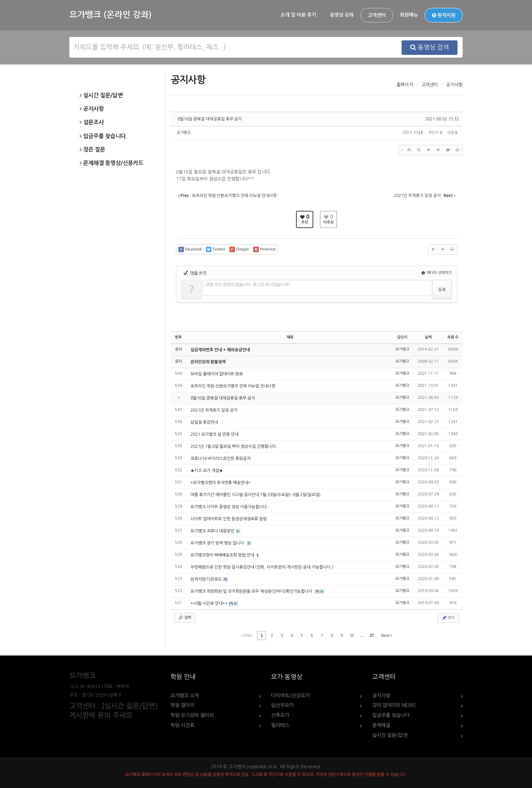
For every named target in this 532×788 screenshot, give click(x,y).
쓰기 (448, 618)
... (362, 636)
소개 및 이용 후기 (298, 15)
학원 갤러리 (182, 705)
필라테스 (280, 725)
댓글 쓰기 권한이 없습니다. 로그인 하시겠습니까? (248, 285)
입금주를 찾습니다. (104, 136)
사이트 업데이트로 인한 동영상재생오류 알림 (229, 519)
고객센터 (377, 15)
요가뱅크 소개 (185, 696)
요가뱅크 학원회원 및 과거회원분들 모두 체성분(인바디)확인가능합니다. (253, 591)
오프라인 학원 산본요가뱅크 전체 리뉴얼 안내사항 (233, 386)
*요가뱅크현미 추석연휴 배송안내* (220, 483)
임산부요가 (282, 705)
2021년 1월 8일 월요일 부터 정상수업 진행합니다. (234, 446)
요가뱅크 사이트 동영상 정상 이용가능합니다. (229, 507)
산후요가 (280, 715)
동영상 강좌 (342, 15)
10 (352, 636)
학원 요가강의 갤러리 (192, 715)
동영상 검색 (430, 47)
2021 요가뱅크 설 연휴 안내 (214, 434)
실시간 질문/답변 (101, 96)
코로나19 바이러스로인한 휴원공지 (220, 459)
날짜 (428, 337)
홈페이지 (405, 85)
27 (372, 636)
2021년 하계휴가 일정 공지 (214, 410)
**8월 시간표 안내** (209, 603)
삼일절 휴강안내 (204, 422)
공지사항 (92, 109)
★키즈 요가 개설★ (207, 471)
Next (386, 636)
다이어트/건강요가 (290, 696)
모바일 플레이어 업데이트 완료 (217, 374)
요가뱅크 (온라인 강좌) (110, 15)
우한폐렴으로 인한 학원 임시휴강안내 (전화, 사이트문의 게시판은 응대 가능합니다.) (262, 567)
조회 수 (453, 337)
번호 (178, 337)
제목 (290, 337)
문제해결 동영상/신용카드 (112, 163)
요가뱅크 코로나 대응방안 (213, 531)
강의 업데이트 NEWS (394, 705)
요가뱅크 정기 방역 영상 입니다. (218, 543)
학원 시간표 (182, 725)
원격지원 (444, 15)
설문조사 (92, 122)
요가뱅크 (184, 133)
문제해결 (381, 725)
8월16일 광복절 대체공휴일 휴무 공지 (210, 119)
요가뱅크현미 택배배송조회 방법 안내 (223, 555)
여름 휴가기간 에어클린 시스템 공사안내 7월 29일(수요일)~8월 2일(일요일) (255, 495)
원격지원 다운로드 (207, 579)
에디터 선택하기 (437, 273)
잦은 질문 (92, 150)
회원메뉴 (409, 15)
